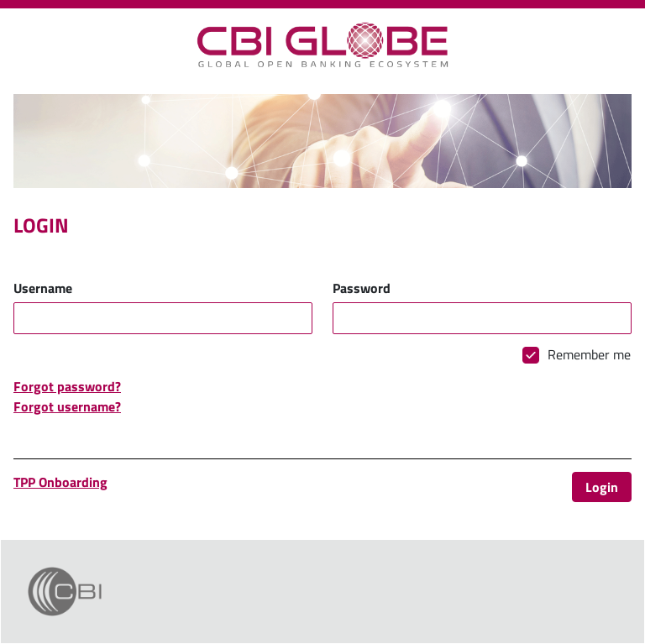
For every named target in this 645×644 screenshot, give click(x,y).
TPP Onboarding (60, 482)
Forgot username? (67, 406)
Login (602, 487)
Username (43, 288)
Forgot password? (67, 386)
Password (362, 288)
